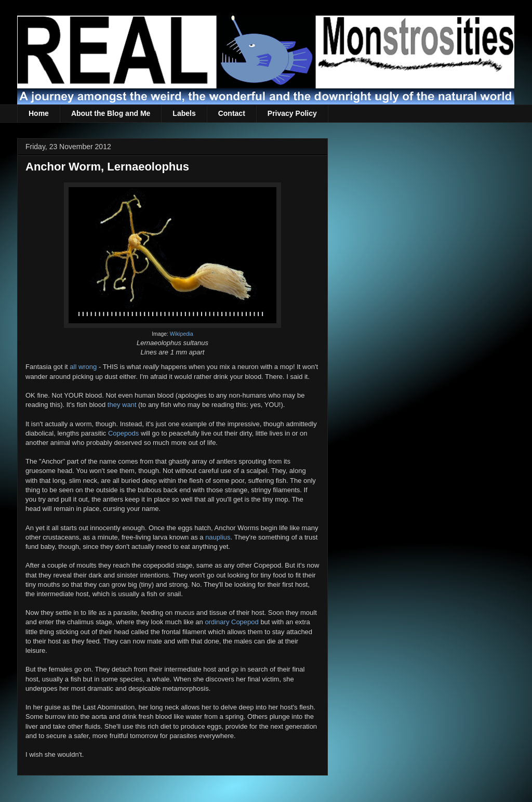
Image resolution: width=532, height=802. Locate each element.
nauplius (218, 537)
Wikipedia (182, 334)
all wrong (83, 367)
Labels (184, 113)
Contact (232, 113)
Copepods (123, 433)
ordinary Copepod (231, 622)
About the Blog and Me (111, 113)
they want (122, 405)
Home (39, 113)
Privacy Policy (292, 113)
